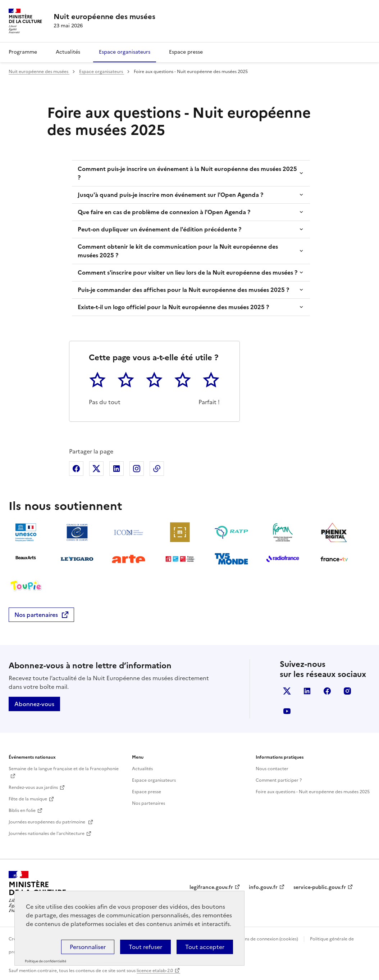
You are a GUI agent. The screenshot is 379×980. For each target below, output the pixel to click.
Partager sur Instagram (137, 469)
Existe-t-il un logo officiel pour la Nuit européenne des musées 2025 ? (173, 307)
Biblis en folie (22, 810)
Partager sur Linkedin (117, 469)
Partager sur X (96, 469)
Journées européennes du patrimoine (47, 822)
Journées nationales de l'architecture (47, 834)
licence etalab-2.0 (155, 971)
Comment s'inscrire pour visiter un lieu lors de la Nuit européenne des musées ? (188, 272)
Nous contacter (272, 769)
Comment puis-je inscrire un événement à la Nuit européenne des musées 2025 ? (187, 173)
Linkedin (307, 691)
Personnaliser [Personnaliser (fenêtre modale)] (88, 947)
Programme (23, 52)
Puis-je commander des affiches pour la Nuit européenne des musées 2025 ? (183, 290)
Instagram (347, 691)
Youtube (287, 711)
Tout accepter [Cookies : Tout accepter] (205, 947)
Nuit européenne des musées (39, 72)
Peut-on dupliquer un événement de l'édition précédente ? (159, 229)
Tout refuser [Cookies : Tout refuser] (145, 947)
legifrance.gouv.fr (211, 887)
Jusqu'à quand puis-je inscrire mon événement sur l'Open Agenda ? (170, 195)
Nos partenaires (36, 615)
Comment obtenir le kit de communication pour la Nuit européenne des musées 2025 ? (178, 251)
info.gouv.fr (263, 887)
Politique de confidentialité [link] (45, 961)
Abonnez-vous (34, 704)
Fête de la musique (28, 799)
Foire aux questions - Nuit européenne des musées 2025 (313, 792)
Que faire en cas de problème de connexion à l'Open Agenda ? (164, 212)
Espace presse (186, 52)
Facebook (327, 691)
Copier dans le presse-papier (157, 469)
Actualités (68, 52)
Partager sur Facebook (76, 469)
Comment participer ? (279, 780)
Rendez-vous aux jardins (33, 787)
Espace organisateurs (125, 52)
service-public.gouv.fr (320, 887)
